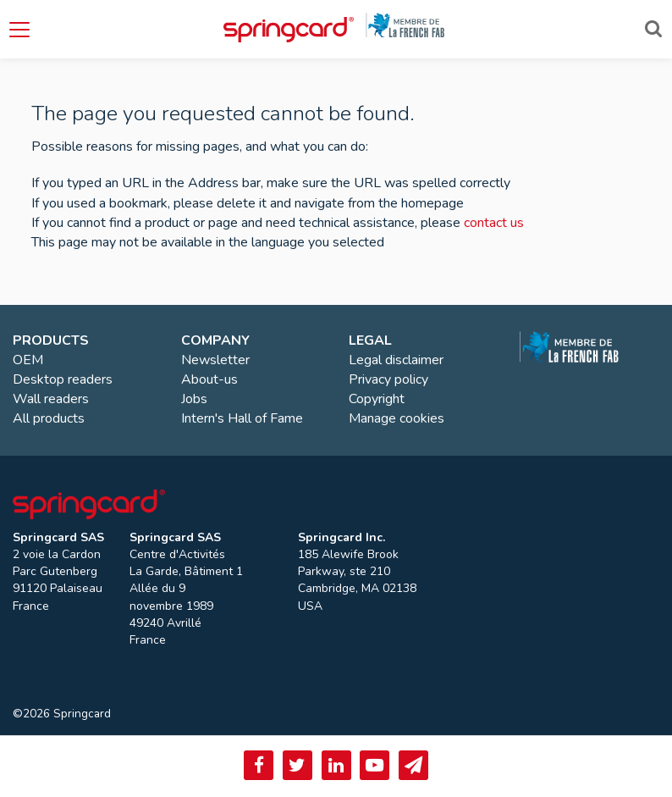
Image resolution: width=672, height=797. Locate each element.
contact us (494, 223)
